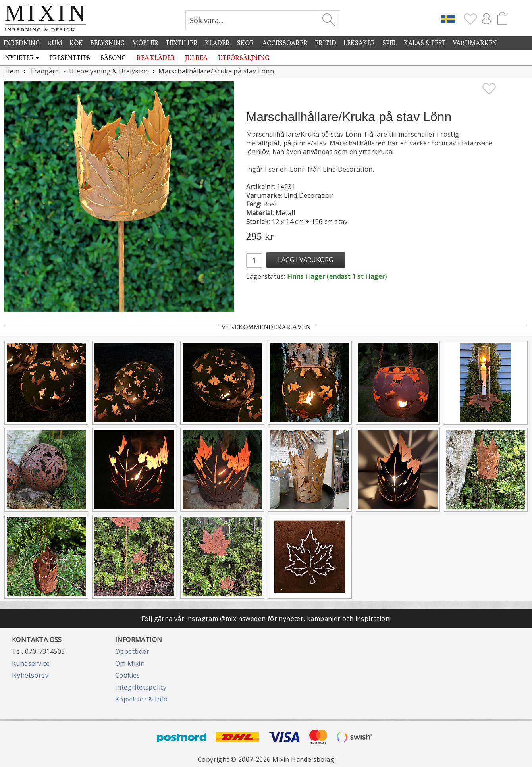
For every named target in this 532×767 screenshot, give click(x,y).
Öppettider (132, 651)
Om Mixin (130, 663)
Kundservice (31, 663)
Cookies (128, 675)
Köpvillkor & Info (142, 699)
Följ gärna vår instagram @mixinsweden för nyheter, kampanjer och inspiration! (266, 619)
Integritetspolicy (141, 687)
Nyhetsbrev (30, 675)
